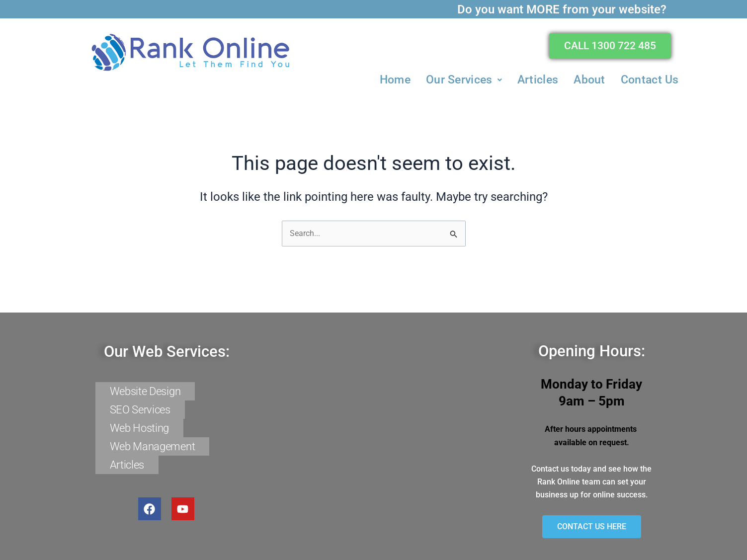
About (589, 79)
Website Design (145, 396)
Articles (538, 79)
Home (395, 79)
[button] (464, 79)
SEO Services (140, 412)
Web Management (153, 444)
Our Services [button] (464, 79)
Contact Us (650, 79)
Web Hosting (140, 428)
